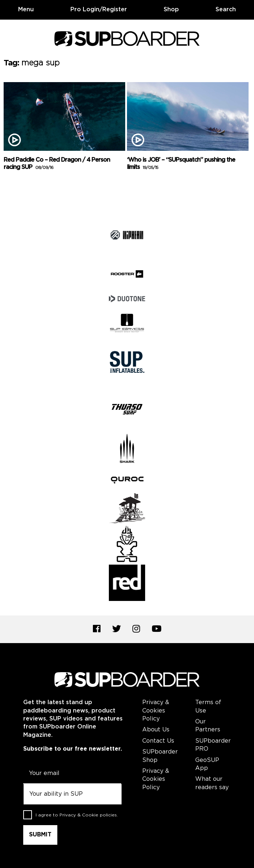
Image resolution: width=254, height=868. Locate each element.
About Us (156, 730)
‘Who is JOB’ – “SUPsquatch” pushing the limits (181, 164)
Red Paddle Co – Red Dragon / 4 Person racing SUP (57, 164)
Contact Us (158, 741)
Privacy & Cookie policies (88, 815)
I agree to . (77, 815)
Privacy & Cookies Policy (156, 711)
